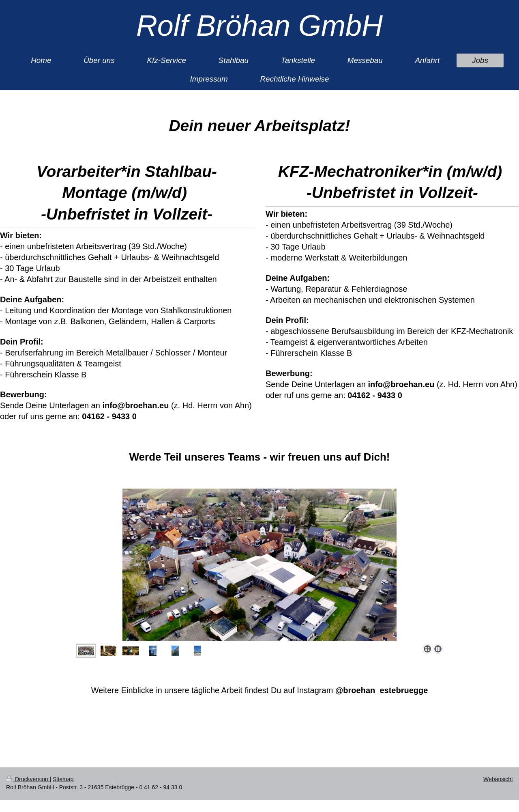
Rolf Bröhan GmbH (259, 26)
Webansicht (498, 779)
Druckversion (28, 779)
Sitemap (63, 779)
